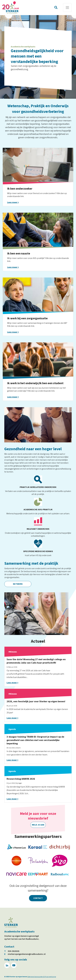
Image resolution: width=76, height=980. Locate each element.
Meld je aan (38, 825)
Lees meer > (13, 202)
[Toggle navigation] (67, 8)
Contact (38, 898)
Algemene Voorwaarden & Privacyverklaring (42, 977)
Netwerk (18, 584)
